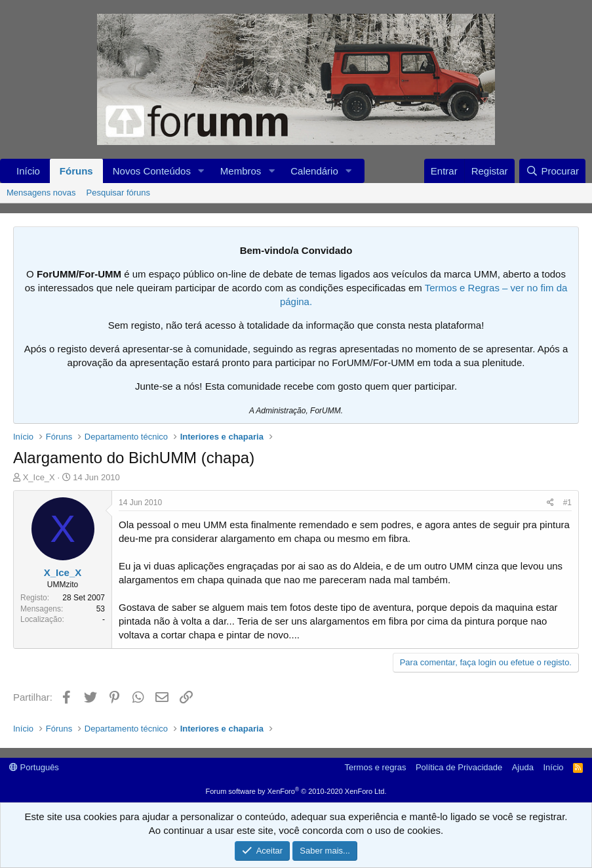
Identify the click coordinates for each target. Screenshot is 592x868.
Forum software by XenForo (296, 791)
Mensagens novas (41, 193)
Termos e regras (376, 767)
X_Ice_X (39, 477)
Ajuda (523, 767)
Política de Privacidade (459, 767)
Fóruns (76, 171)
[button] (201, 171)
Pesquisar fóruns (119, 193)
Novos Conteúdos (152, 171)
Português (34, 767)
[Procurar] (552, 171)
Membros (241, 171)
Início (28, 171)
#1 (567, 503)
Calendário (314, 171)
